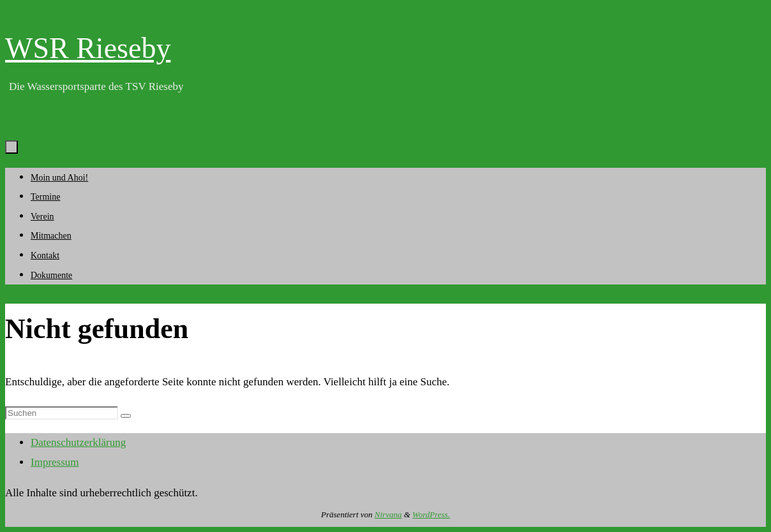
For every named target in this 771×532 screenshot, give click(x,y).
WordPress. (431, 514)
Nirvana (388, 514)
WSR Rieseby (88, 48)
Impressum (55, 462)
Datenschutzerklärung (78, 442)
